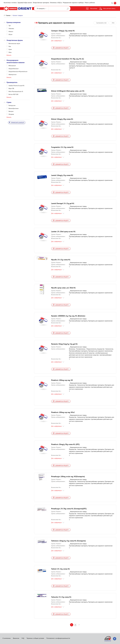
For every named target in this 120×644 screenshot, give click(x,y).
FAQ (23, 638)
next (79, 625)
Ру (115, 3)
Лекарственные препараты (41, 3)
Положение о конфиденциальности (58, 638)
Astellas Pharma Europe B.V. (17, 85)
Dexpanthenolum (14, 69)
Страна (9, 102)
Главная (8, 15)
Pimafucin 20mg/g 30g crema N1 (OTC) (65, 444)
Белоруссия (12, 105)
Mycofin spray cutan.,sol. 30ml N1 (63, 288)
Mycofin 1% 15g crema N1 (61, 260)
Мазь (10, 52)
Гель (10, 46)
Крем (10, 49)
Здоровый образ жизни (25, 3)
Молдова (11, 114)
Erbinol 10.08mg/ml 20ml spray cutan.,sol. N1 (68, 91)
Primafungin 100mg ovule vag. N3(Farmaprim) (68, 476)
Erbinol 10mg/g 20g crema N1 (62, 119)
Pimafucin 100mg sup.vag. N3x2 (63, 412)
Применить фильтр (16, 123)
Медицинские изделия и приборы (73, 3)
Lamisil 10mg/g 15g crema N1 (62, 175)
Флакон (11, 31)
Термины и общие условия (35, 638)
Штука (10, 34)
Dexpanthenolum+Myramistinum (18, 71)
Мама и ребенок (90, 3)
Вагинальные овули (14, 43)
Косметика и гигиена (10, 3)
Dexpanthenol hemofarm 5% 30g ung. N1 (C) (68, 59)
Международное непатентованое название (16, 61)
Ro (112, 3)
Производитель (12, 82)
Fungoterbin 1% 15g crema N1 (62, 147)
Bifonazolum (12, 66)
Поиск (68, 9)
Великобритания (14, 108)
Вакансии (16, 638)
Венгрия (11, 111)
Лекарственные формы (15, 40)
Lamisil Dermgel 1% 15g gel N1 (63, 203)
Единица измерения (14, 22)
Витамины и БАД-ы (56, 3)
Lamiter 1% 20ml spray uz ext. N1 (63, 232)
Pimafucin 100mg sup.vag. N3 (62, 380)
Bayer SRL (11, 88)
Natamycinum (13, 74)
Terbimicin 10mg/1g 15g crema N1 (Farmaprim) (68, 541)
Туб (10, 25)
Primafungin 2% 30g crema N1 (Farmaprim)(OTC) (69, 509)
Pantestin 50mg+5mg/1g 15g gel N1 (64, 344)
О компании (7, 638)
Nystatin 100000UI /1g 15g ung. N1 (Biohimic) (68, 316)
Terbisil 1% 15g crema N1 (61, 569)
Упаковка (11, 28)
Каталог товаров (18, 15)
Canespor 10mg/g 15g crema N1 (63, 31)
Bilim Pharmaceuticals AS (16, 91)
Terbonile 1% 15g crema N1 (61, 597)
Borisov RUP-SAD (13, 94)
